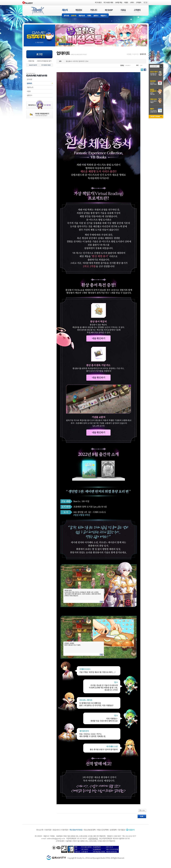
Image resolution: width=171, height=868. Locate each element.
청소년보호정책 (90, 830)
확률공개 (104, 16)
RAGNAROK (37, 11)
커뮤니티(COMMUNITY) (94, 11)
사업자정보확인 (93, 838)
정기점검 (121, 830)
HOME (129, 54)
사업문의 (131, 830)
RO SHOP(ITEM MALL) (109, 11)
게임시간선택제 (103, 830)
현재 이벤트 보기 (72, 44)
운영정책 (113, 830)
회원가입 (31, 61)
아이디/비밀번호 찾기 (44, 61)
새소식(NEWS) (65, 11)
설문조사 (96, 16)
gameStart (39, 33)
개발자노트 (82, 16)
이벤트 (89, 16)
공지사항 (66, 16)
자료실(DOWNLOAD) (123, 11)
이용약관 (48, 830)
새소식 (136, 54)
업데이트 (74, 16)
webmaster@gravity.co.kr (56, 838)
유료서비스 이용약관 (60, 830)
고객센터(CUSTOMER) (137, 11)
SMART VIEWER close (156, 117)
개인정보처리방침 (76, 830)
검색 (161, 66)
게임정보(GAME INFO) (79, 11)
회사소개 (40, 830)
